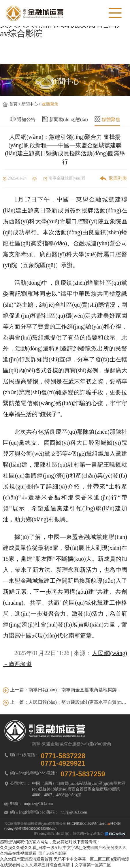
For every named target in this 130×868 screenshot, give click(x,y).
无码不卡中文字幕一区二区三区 (82, 859)
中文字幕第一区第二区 (91, 865)
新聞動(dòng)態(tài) (68, 117)
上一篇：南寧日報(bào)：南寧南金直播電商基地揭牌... (62, 690)
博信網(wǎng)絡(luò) (99, 833)
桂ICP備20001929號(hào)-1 (87, 824)
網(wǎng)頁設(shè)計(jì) (52, 833)
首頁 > (15, 104)
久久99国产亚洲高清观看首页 (26, 859)
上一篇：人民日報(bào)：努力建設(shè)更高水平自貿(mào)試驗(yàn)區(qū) (65, 702)
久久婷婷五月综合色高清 (48, 865)
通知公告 (26, 117)
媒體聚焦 (50, 104)
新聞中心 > (32, 104)
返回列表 (113, 178)
